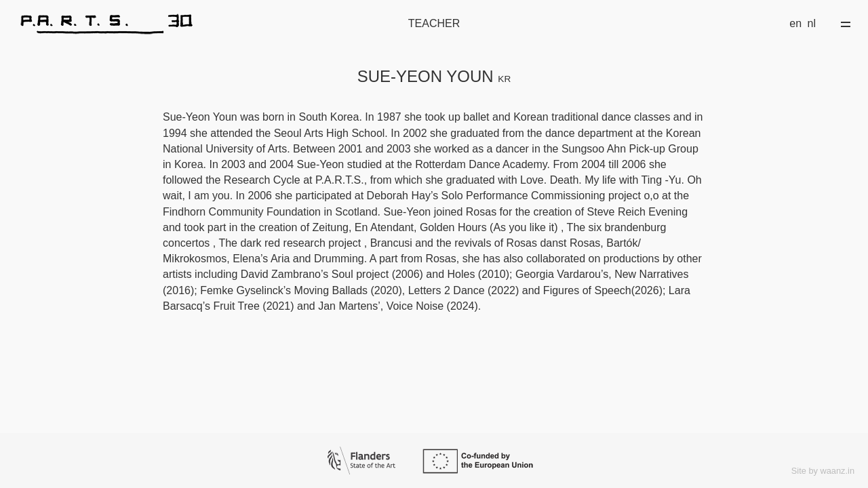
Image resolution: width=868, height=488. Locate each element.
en (795, 23)
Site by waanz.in (823, 471)
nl (812, 23)
